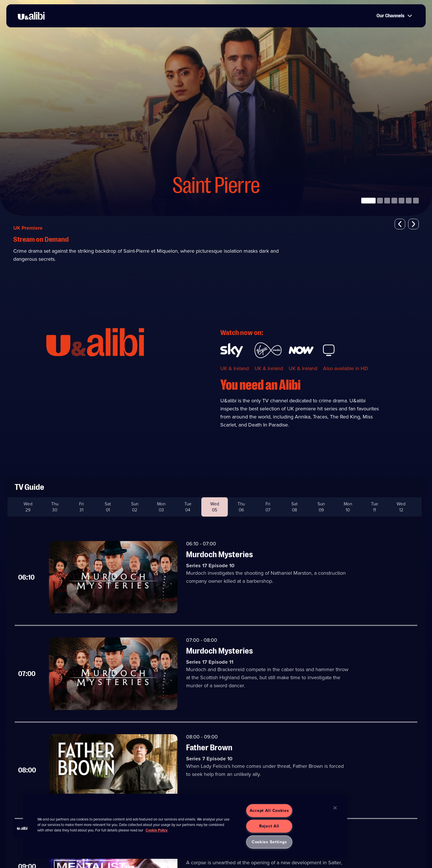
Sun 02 (135, 507)
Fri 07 (268, 507)
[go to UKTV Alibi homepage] (32, 16)
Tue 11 (374, 507)
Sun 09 (321, 507)
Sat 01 (108, 507)
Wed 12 (401, 507)
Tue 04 (188, 507)
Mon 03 (161, 507)
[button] (400, 224)
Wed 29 (28, 507)
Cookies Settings (269, 842)
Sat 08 (295, 507)
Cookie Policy (157, 830)
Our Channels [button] (393, 16)
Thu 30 (55, 507)
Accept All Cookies (269, 810)
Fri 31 (81, 507)
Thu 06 (241, 507)
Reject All (269, 826)
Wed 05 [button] (215, 507)
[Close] (335, 808)
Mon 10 (348, 507)
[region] (185, 826)
